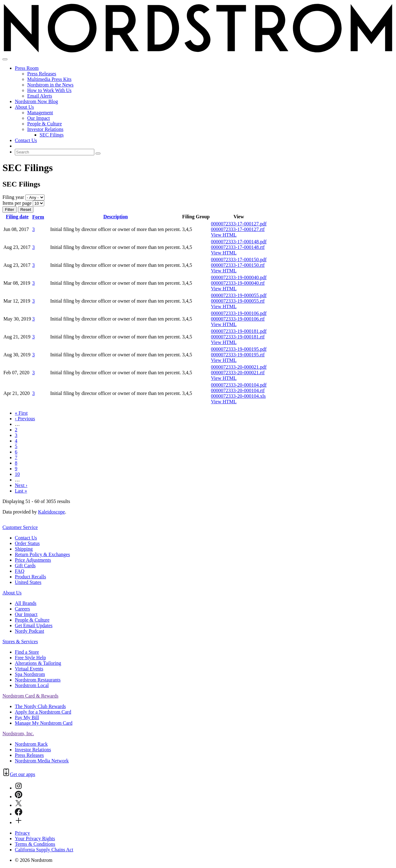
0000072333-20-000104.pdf (239, 385)
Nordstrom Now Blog (36, 101)
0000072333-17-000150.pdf (239, 260)
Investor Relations (45, 129)
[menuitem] (204, 146)
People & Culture (45, 124)
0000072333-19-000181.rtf (238, 337)
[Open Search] (5, 59)
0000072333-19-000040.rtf (238, 283)
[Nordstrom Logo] (198, 52)
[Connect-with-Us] (19, 822)
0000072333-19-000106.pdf (239, 313)
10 (17, 474)
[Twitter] (19, 805)
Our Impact (38, 118)
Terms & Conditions (35, 844)
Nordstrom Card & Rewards (30, 696)
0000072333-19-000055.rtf (238, 301)
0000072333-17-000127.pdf (239, 224)
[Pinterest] (19, 797)
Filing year (13, 197)
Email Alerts (40, 96)
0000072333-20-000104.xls (238, 396)
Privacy (22, 833)
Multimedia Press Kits (49, 79)
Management (40, 113)
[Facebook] (19, 814)
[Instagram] (19, 788)
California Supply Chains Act (44, 850)
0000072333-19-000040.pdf (239, 277)
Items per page (17, 203)
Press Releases (42, 74)
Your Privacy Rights (35, 839)
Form (40, 217)
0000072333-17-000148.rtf (238, 247)
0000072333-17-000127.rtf (238, 229)
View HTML (224, 235)
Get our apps (23, 774)
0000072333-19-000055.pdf (239, 295)
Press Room (27, 68)
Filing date (17, 217)
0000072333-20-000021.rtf (238, 373)
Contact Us (26, 140)
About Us (24, 107)
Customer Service (20, 527)
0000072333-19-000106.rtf (238, 319)
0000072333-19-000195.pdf (239, 349)
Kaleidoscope (51, 512)
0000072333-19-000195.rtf (238, 355)
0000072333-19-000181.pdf (239, 331)
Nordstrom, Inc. (18, 734)
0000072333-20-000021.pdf (239, 367)
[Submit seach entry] (98, 153)
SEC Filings (52, 135)
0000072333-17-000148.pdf (239, 242)
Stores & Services (20, 642)
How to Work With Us (49, 90)
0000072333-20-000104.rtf (238, 390)
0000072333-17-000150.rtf (238, 265)
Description (115, 217)
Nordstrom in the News (50, 85)
